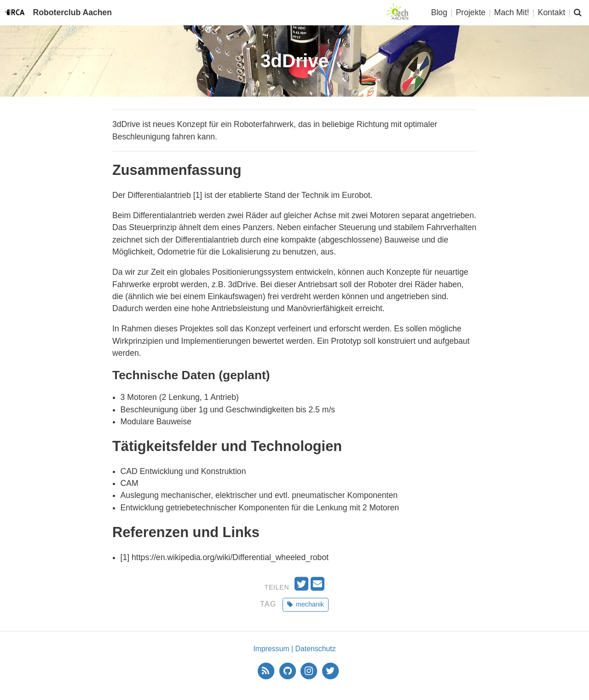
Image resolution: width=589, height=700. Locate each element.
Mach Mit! (512, 12)
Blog (439, 12)
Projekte (471, 12)
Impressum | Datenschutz (294, 649)
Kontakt (552, 12)
